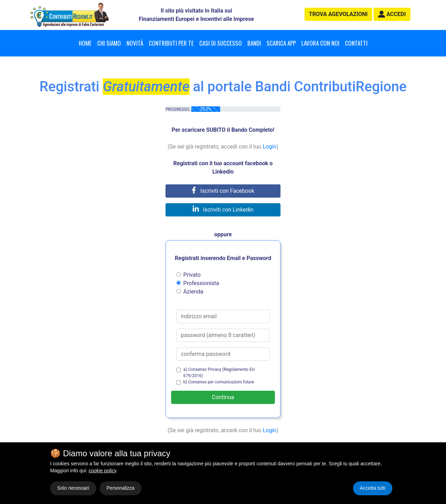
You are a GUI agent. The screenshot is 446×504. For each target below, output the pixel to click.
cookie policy (103, 471)
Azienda (193, 292)
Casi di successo (221, 43)
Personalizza (121, 488)
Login (270, 147)
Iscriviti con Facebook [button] (223, 191)
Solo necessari (73, 488)
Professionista (201, 283)
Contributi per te (171, 43)
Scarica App (281, 43)
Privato (192, 275)
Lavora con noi (320, 43)
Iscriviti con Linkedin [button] (223, 210)
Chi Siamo (109, 43)
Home (85, 43)
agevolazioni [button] (338, 14)
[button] (392, 14)
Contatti (356, 43)
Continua (223, 397)
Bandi (254, 43)
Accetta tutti (373, 488)
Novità (135, 43)
